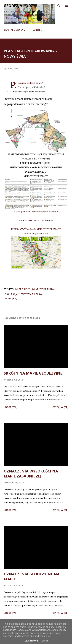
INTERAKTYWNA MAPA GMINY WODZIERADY (36, 229)
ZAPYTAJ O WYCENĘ (14, 30)
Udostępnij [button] (10, 298)
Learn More (32, 641)
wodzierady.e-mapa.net (36, 234)
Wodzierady (47, 289)
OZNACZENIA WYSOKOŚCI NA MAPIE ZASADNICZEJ (31, 473)
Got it (45, 641)
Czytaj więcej (60, 407)
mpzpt (19, 289)
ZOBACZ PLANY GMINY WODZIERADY (36, 220)
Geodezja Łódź (18, 6)
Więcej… (37, 30)
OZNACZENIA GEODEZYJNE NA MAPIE (32, 576)
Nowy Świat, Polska (31, 294)
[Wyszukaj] (59, 6)
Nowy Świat (31, 289)
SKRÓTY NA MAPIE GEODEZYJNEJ (34, 373)
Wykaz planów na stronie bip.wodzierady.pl (36, 212)
